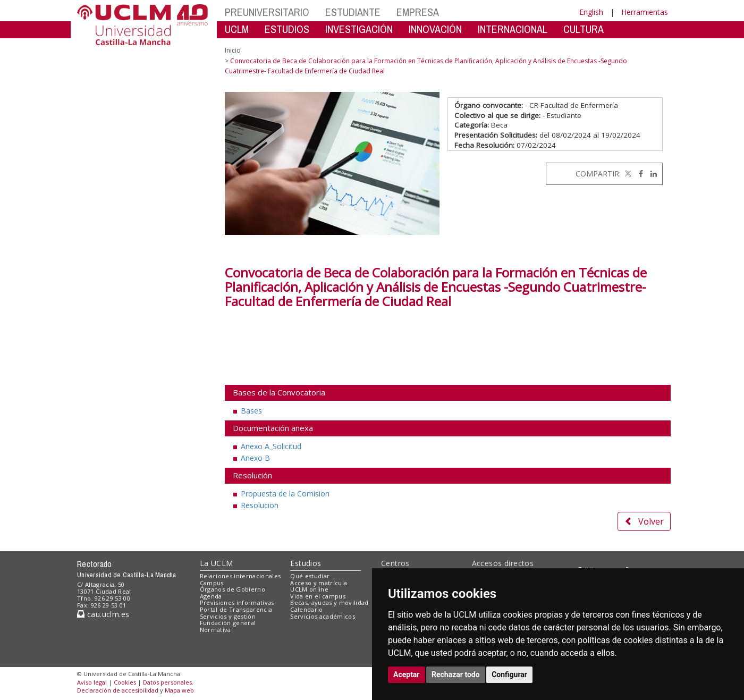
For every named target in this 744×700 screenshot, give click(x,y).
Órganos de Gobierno (233, 589)
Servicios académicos (323, 616)
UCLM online (309, 589)
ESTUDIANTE (353, 12)
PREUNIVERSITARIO (267, 12)
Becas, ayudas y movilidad (329, 602)
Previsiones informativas (237, 602)
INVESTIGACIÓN (359, 29)
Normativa (215, 630)
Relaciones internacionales (240, 576)
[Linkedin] (651, 174)
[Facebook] (638, 174)
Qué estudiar (310, 576)
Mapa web (179, 690)
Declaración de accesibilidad (118, 690)
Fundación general (228, 623)
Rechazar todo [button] (456, 674)
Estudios (306, 563)
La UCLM (217, 563)
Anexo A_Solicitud (271, 446)
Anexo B (255, 458)
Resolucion (260, 505)
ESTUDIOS (287, 29)
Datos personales (167, 682)
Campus (212, 583)
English (591, 12)
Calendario (306, 609)
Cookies (125, 682)
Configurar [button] (509, 674)
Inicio (233, 50)
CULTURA (584, 29)
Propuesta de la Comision (285, 494)
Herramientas (645, 12)
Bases (251, 411)
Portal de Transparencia (236, 609)
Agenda (211, 596)
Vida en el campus (318, 596)
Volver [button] (644, 521)
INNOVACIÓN (435, 29)
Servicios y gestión (228, 616)
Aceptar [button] (407, 674)
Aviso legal (92, 682)
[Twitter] (627, 174)
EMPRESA (418, 12)
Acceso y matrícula (319, 583)
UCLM (237, 29)
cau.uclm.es (103, 614)
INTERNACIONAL (513, 29)
